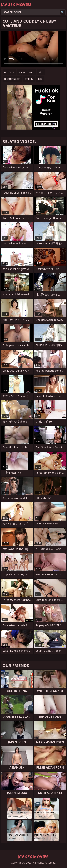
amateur (9, 72)
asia (40, 79)
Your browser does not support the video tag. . (33, 49)
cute (32, 72)
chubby (29, 79)
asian (22, 72)
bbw (41, 72)
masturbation (12, 79)
